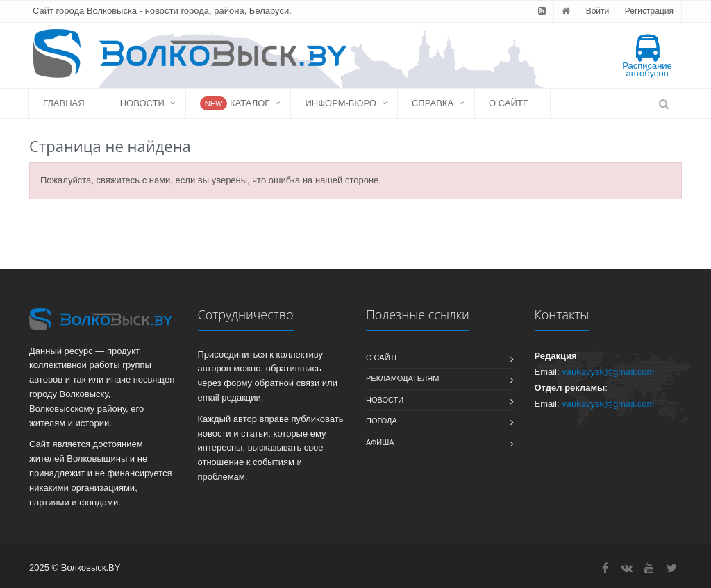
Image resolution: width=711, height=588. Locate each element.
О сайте (509, 103)
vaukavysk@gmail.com (608, 372)
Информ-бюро (341, 103)
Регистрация (649, 11)
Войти (598, 11)
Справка (433, 103)
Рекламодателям (402, 378)
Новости (142, 103)
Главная (64, 103)
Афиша (380, 442)
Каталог (235, 103)
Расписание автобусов (647, 57)
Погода (382, 421)
